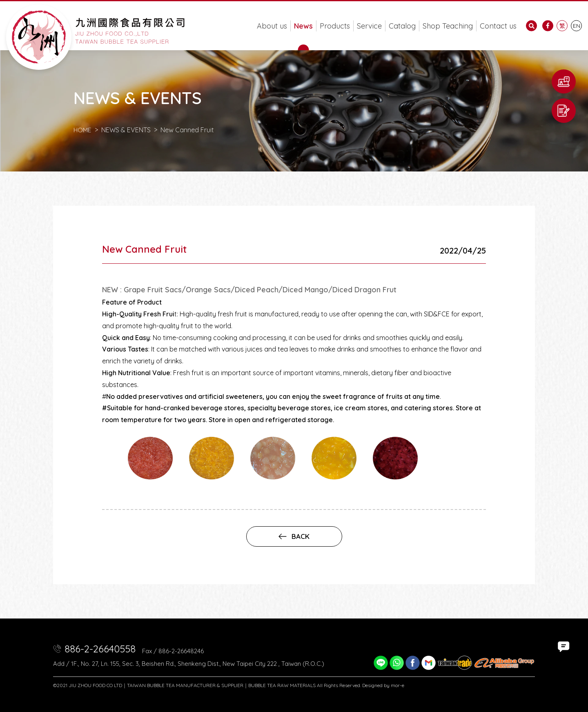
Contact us (498, 26)
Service (369, 26)
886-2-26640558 (100, 649)
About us (272, 26)
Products (335, 26)
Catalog (402, 26)
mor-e (398, 685)
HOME (83, 130)
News (303, 26)
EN (577, 26)
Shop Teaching (448, 26)
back (294, 536)
